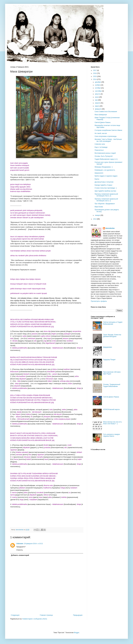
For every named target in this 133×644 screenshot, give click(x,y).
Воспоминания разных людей (105, 153)
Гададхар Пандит (109, 360)
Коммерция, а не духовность (105, 170)
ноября (98, 85)
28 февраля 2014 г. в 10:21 (33, 544)
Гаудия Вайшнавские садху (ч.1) (106, 159)
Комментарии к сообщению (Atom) (35, 619)
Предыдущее (78, 615)
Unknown (20, 544)
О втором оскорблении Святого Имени (108, 130)
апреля (98, 103)
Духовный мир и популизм (104, 182)
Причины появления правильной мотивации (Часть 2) (106, 195)
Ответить (20, 550)
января (98, 215)
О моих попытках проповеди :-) (106, 188)
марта (97, 106)
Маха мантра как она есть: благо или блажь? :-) (113, 423)
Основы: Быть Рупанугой (104, 156)
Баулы (97, 179)
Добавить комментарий (20, 555)
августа (98, 94)
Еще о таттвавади (101, 147)
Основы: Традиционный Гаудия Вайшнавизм (112, 385)
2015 (95, 76)
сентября (99, 91)
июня (97, 97)
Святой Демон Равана (103, 122)
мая (97, 100)
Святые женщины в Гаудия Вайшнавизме (113, 323)
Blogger (77, 633)
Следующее (15, 615)
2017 (95, 70)
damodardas (110, 228)
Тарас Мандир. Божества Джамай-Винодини (112, 336)
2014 (95, 79)
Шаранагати (99, 173)
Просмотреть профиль (99, 301)
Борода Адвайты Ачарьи (103, 185)
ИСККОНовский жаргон (111, 409)
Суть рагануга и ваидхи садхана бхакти (112, 435)
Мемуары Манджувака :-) (104, 167)
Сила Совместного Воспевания (106, 112)
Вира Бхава (99, 207)
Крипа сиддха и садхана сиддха (106, 176)
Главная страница (46, 615)
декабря (98, 82)
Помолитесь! (99, 150)
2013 (95, 219)
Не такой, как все (101, 133)
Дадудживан (108, 347)
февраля (98, 109)
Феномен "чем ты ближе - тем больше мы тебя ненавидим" (108, 140)
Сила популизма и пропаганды (106, 136)
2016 (95, 73)
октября (98, 88)
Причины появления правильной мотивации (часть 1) (106, 200)
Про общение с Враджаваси (105, 204)
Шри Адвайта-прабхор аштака (105, 191)
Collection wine (100, 144)
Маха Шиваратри (101, 115)
